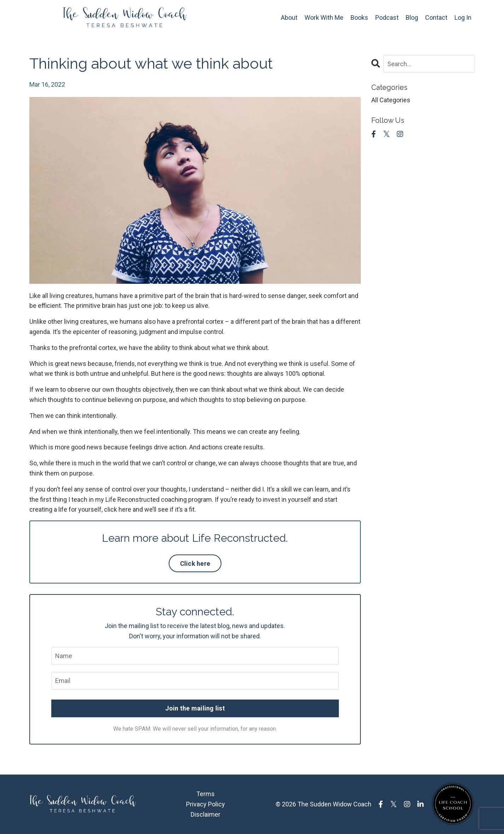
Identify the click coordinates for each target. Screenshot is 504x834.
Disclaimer (205, 814)
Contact (436, 18)
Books (359, 18)
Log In (463, 18)
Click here (195, 563)
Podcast (387, 18)
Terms (205, 794)
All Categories (391, 100)
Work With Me (324, 18)
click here (118, 509)
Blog (412, 18)
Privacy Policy (205, 804)
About (289, 18)
